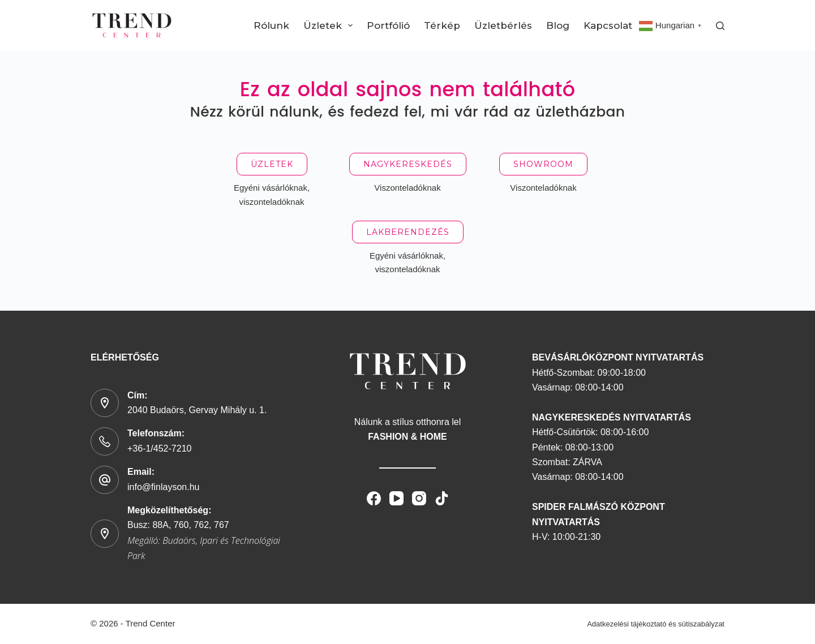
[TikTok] (442, 498)
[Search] (720, 26)
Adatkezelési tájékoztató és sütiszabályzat (656, 624)
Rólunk (271, 25)
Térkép (442, 25)
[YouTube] (396, 498)
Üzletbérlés (503, 25)
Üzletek (330, 25)
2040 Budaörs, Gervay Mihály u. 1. (197, 410)
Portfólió (388, 25)
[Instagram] (419, 498)
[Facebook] (374, 498)
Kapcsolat (608, 25)
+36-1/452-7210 (159, 448)
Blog (558, 25)
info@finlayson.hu (163, 487)
